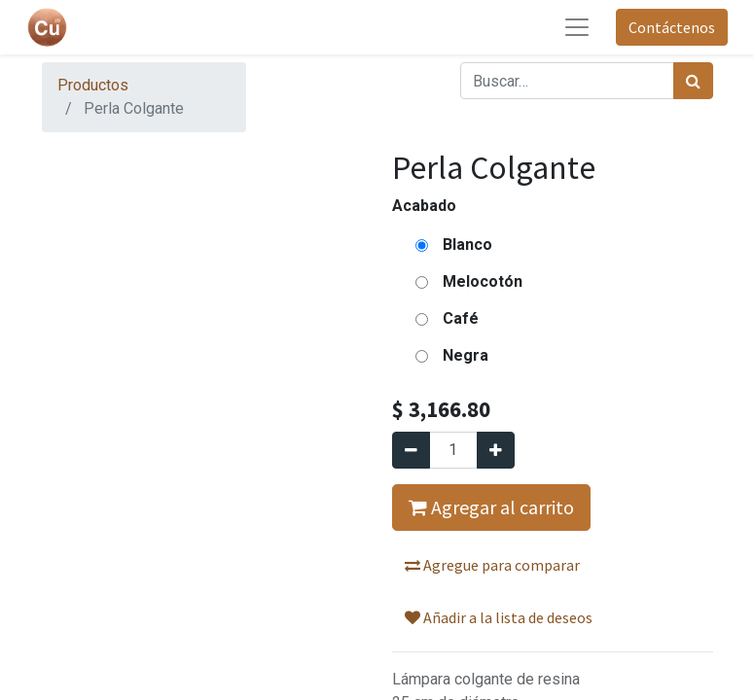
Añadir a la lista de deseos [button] (499, 617)
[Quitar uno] (411, 450)
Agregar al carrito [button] (491, 507)
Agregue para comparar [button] (492, 565)
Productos (93, 85)
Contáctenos (672, 27)
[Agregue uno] (496, 450)
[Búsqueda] (693, 81)
